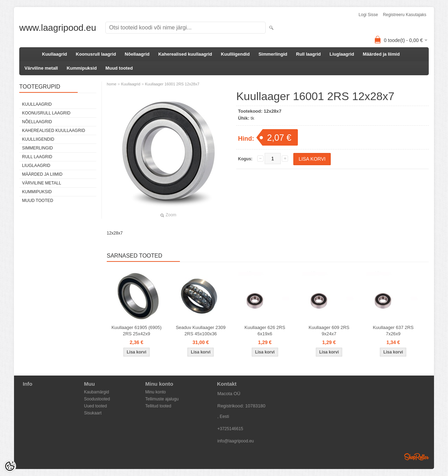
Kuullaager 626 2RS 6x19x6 (265, 331)
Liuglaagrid (342, 54)
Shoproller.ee (416, 457)
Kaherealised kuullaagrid (185, 54)
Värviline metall (41, 68)
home (112, 84)
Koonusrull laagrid (96, 54)
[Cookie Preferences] (10, 466)
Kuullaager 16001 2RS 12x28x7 (172, 84)
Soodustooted (97, 399)
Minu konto (156, 392)
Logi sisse (368, 15)
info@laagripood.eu (236, 441)
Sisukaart (93, 413)
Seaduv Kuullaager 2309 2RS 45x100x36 (201, 331)
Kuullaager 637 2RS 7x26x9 (393, 331)
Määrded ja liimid (381, 54)
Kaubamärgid (96, 392)
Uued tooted (95, 406)
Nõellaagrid (137, 54)
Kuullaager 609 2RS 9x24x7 (329, 331)
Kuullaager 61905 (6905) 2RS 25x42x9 (136, 331)
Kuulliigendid (235, 54)
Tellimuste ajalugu (162, 399)
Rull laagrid (309, 54)
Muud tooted (119, 68)
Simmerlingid (273, 54)
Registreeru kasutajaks (405, 15)
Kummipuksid (82, 68)
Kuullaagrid (55, 54)
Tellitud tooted (158, 406)
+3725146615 (230, 429)
